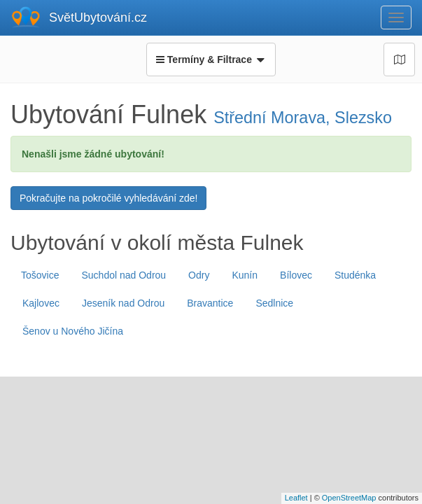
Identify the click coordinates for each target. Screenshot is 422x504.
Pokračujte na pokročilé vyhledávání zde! (108, 198)
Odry (199, 275)
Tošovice (40, 275)
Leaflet (296, 498)
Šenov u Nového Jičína (73, 331)
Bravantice (210, 303)
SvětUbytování (98, 17)
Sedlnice (274, 303)
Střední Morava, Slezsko (303, 118)
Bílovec (296, 275)
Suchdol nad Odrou (124, 275)
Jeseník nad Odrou (123, 303)
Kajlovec (41, 303)
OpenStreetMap (349, 498)
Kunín (245, 275)
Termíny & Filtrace (211, 59)
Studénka (355, 275)
